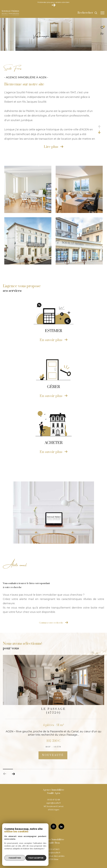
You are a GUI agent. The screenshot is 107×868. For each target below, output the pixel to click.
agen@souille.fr (54, 803)
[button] (13, 774)
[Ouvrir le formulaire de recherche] (88, 13)
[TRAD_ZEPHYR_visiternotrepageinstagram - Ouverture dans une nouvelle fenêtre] (53, 826)
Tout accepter (36, 859)
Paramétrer (14, 859)
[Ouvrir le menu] (102, 13)
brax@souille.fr (54, 853)
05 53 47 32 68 (54, 800)
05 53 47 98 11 (53, 849)
